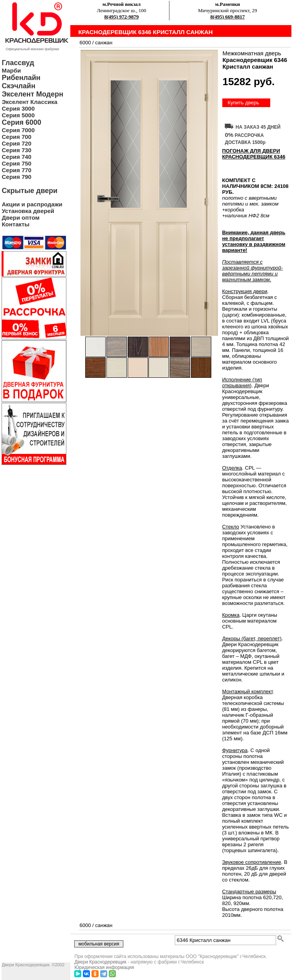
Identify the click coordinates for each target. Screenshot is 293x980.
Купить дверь (243, 103)
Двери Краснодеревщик (100, 962)
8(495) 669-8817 (227, 17)
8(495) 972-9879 (122, 17)
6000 (85, 43)
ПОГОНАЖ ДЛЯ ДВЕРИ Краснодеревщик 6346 (254, 154)
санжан (104, 43)
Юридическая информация (104, 967)
